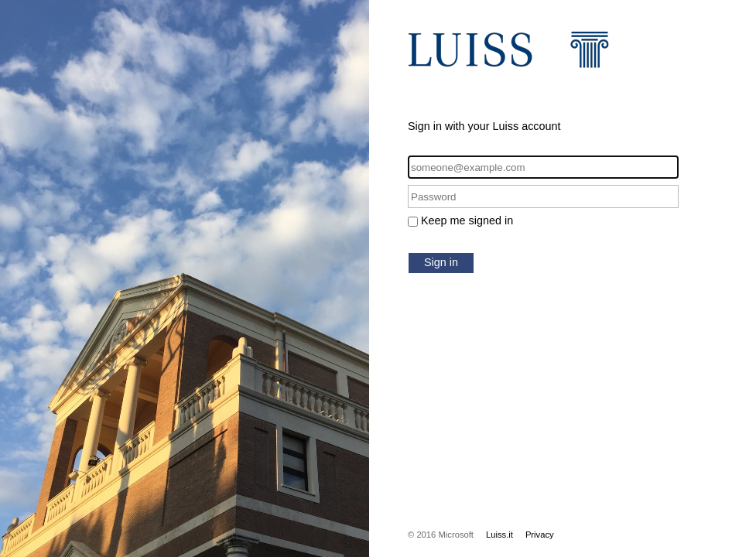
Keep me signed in (467, 220)
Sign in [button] (441, 262)
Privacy (540, 535)
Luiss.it (499, 535)
